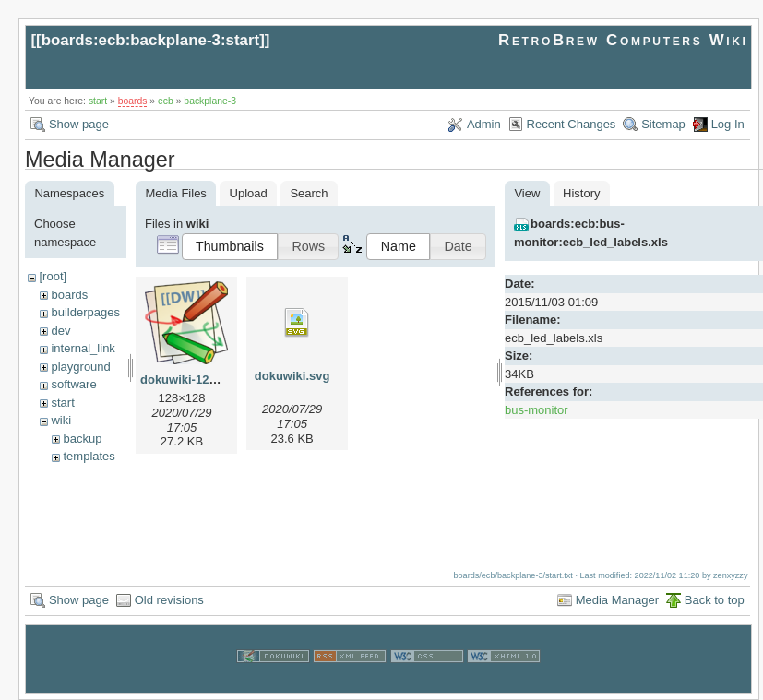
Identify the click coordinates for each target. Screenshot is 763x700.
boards (133, 101)
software (73, 384)
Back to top (715, 600)
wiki (61, 420)
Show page (79, 124)
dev (60, 331)
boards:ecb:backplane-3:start (151, 40)
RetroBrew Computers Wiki (623, 40)
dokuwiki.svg (292, 376)
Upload (249, 193)
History (581, 193)
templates (89, 456)
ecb (166, 101)
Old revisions (169, 600)
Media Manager (617, 600)
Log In (728, 124)
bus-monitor (536, 410)
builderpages (85, 312)
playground (80, 367)
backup (82, 439)
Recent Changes (572, 124)
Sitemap (663, 124)
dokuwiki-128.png (191, 380)
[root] (53, 276)
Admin (484, 124)
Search (309, 193)
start (98, 101)
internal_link (83, 348)
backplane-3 (210, 101)
